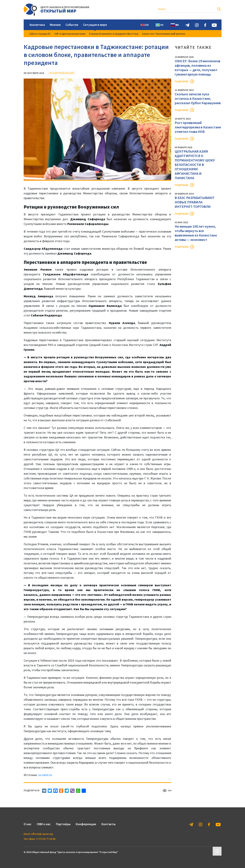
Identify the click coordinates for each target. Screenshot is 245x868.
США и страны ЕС (40, 34)
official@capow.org (42, 834)
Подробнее (182, 81)
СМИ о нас (44, 824)
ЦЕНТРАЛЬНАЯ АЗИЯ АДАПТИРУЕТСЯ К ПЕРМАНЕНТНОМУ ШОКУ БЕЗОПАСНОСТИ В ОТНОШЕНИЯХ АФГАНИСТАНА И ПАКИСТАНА (195, 165)
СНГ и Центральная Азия (70, 34)
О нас (28, 824)
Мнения (55, 25)
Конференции (86, 824)
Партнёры (63, 824)
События (72, 25)
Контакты (108, 824)
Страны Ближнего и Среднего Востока (114, 34)
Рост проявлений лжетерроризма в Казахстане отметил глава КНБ (198, 127)
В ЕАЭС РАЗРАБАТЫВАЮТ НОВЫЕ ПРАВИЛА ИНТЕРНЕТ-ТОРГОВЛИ (195, 202)
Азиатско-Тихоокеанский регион (164, 34)
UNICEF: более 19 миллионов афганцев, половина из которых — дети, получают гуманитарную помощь (197, 68)
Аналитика (37, 25)
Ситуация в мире (95, 25)
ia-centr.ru (45, 775)
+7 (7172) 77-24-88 (45, 839)
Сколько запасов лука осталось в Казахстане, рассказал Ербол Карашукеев (198, 98)
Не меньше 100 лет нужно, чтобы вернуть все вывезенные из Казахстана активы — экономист (196, 233)
